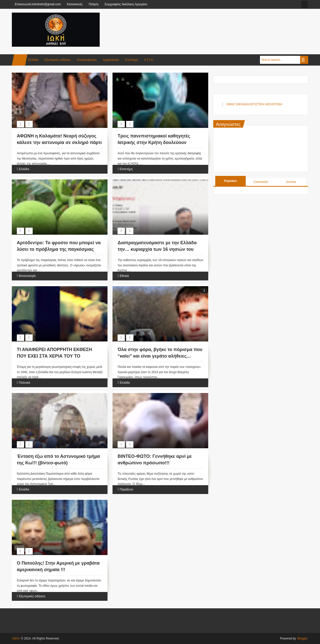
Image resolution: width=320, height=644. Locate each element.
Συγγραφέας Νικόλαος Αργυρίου (126, 4)
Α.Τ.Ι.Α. (149, 60)
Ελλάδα (33, 60)
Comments (261, 182)
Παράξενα (126, 489)
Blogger (303, 638)
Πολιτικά (24, 383)
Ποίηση (94, 4)
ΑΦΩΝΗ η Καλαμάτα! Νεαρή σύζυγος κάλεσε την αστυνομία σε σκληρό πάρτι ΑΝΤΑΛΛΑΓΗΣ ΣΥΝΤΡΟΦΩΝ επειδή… (59, 142)
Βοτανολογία (27, 276)
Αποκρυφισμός (87, 60)
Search (304, 60)
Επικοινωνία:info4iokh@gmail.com (38, 4)
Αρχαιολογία (111, 60)
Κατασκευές (75, 4)
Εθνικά (124, 276)
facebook (304, 4)
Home (20, 60)
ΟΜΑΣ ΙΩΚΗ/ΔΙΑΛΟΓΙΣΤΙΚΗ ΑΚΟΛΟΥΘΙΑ (254, 104)
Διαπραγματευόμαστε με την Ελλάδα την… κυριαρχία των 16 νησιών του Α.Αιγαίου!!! (157, 249)
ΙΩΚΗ (16, 638)
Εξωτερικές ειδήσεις (57, 60)
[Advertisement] (217, 25)
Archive (291, 182)
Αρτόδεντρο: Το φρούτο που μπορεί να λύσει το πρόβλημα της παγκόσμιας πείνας (59, 249)
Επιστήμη (131, 60)
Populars (230, 181)
